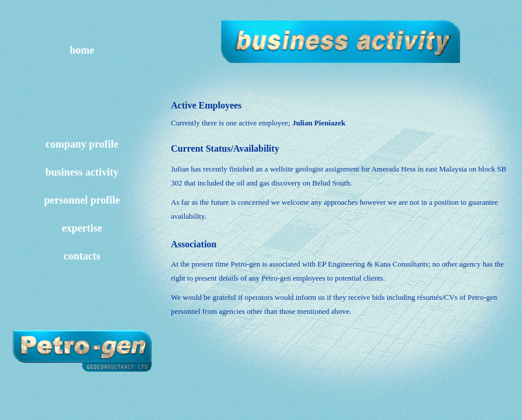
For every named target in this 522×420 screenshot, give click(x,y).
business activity (82, 172)
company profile (82, 144)
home (82, 50)
